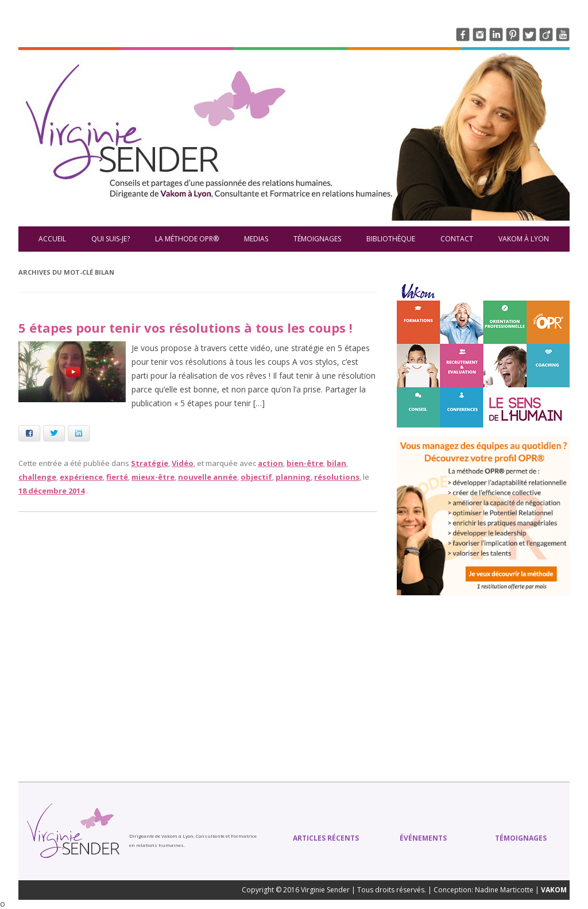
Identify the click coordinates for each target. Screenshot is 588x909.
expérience (81, 477)
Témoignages (317, 239)
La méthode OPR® (187, 239)
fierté (117, 477)
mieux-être (153, 477)
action (270, 463)
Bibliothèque (391, 239)
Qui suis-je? (111, 239)
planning (293, 477)
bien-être (305, 463)
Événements (423, 838)
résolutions (337, 477)
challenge (37, 477)
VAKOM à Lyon (524, 239)
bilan (336, 463)
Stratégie (150, 463)
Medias (256, 239)
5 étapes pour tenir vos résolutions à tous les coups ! (185, 328)
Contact (457, 239)
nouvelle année (208, 477)
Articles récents (326, 838)
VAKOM (554, 890)
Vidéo (183, 463)
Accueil (52, 239)
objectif (256, 477)
